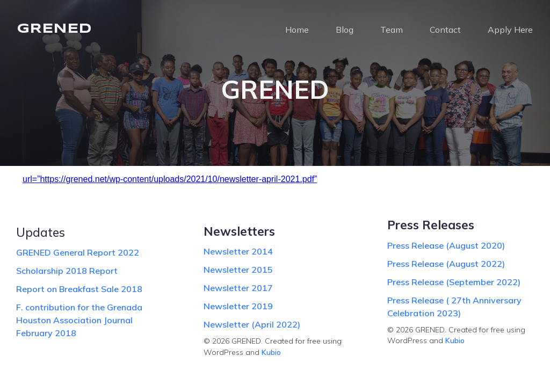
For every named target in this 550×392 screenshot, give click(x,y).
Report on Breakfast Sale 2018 (79, 289)
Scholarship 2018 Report (67, 271)
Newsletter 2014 (238, 251)
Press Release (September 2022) (454, 282)
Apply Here (510, 30)
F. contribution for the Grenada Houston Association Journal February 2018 (79, 320)
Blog (345, 30)
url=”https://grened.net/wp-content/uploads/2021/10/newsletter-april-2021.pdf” (170, 179)
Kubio (271, 352)
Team (392, 30)
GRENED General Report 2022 (78, 252)
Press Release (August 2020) (446, 245)
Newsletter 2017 (238, 288)
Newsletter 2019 (238, 306)
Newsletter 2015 (238, 270)
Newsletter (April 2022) (252, 324)
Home (297, 30)
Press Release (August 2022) (446, 264)
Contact (445, 30)
